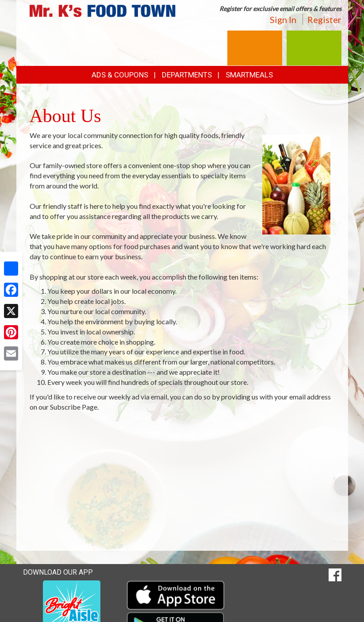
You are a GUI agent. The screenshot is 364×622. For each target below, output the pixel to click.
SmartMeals (249, 75)
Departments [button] (187, 75)
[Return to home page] (103, 10)
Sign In (283, 19)
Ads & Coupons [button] (120, 75)
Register (324, 19)
